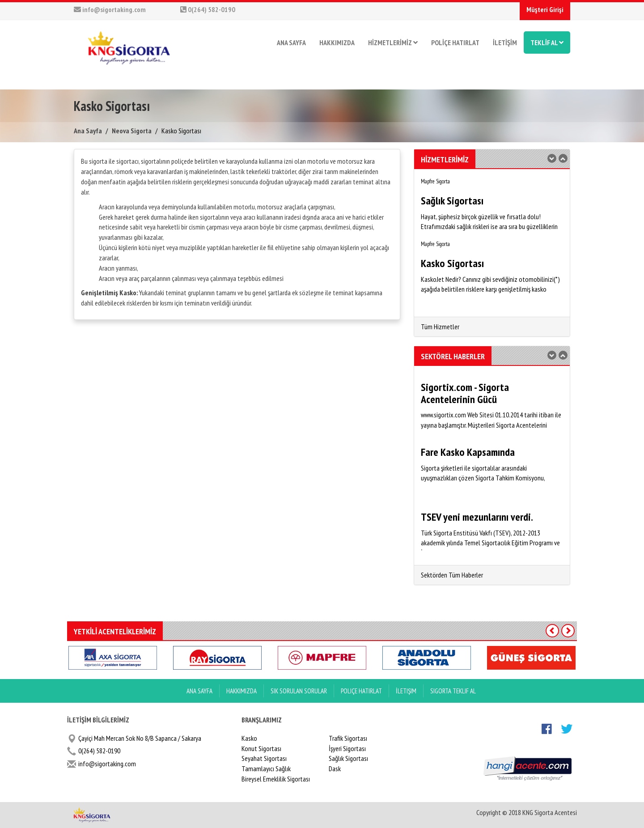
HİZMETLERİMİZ (393, 42)
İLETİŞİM (505, 42)
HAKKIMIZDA (337, 42)
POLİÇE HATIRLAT (455, 42)
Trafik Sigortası (348, 738)
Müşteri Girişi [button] (545, 9)
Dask (335, 769)
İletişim (406, 691)
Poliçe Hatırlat (361, 691)
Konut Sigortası (261, 748)
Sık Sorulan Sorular (299, 691)
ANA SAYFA (291, 42)
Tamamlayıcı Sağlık (266, 769)
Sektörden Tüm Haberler (452, 575)
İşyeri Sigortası (347, 748)
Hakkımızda (241, 691)
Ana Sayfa (88, 131)
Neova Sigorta (132, 131)
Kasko (249, 738)
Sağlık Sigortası (348, 758)
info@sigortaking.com (110, 9)
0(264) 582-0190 (208, 9)
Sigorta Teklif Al (453, 691)
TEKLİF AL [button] (547, 42)
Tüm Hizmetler (440, 327)
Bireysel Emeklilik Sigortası (276, 779)
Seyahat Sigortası (264, 758)
